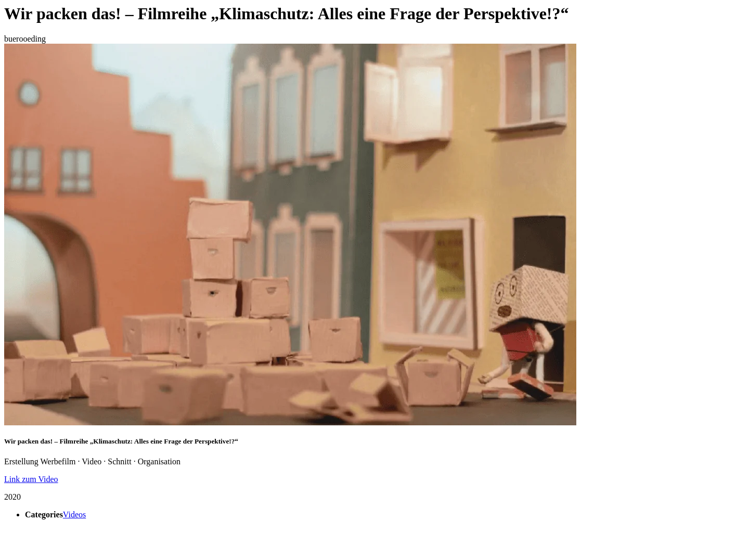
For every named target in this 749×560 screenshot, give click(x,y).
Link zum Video (31, 479)
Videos (74, 515)
